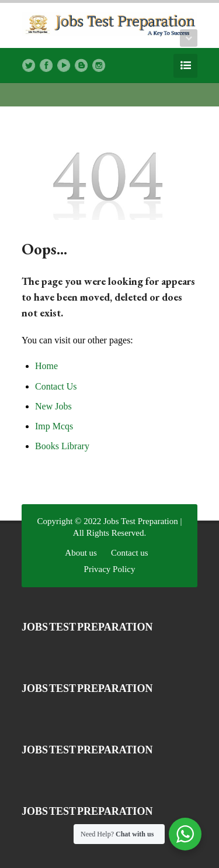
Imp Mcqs (54, 426)
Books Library (62, 446)
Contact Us (56, 386)
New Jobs (53, 406)
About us (81, 553)
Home (46, 366)
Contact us (130, 553)
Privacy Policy (110, 569)
